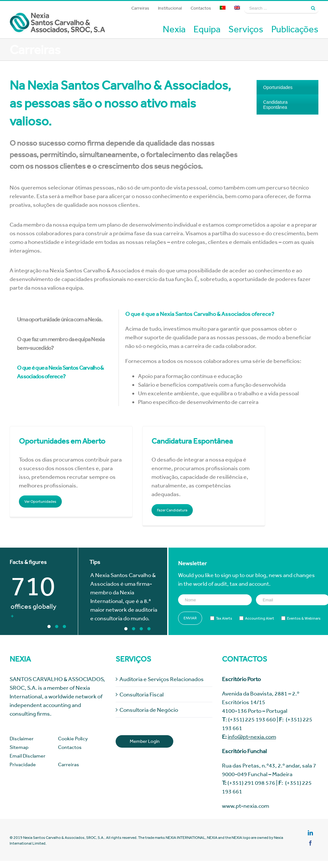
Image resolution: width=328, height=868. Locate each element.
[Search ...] (276, 8)
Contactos (70, 747)
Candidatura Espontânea (275, 105)
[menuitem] (140, 8)
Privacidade (23, 764)
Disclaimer (22, 739)
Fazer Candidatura (172, 510)
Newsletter (193, 563)
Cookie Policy (73, 739)
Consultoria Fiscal (142, 694)
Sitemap (19, 747)
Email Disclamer (28, 756)
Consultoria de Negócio (149, 710)
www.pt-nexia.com (246, 806)
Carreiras (69, 764)
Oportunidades (278, 87)
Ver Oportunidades (40, 502)
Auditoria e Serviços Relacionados (162, 679)
